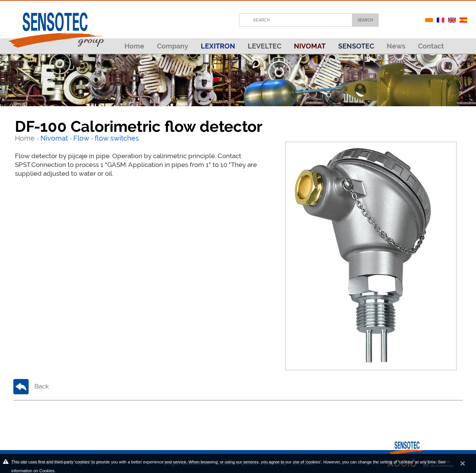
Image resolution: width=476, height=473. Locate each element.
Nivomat (54, 138)
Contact (431, 46)
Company (173, 46)
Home (134, 46)
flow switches (117, 138)
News (396, 46)
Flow (81, 138)
